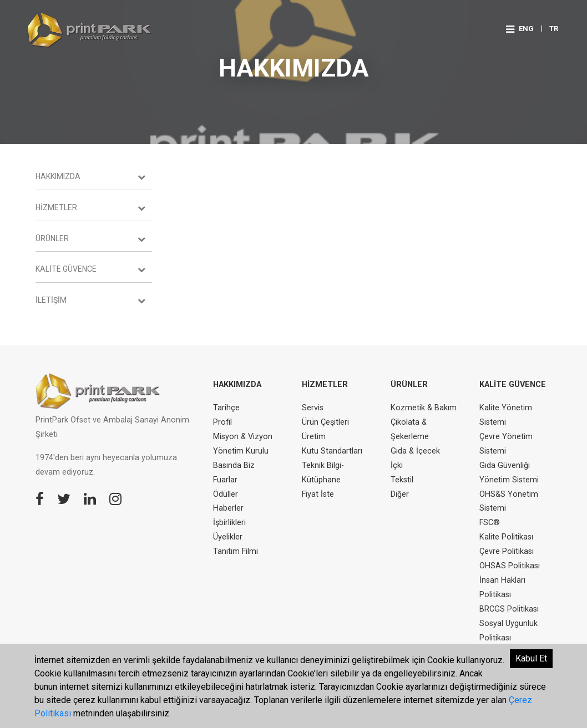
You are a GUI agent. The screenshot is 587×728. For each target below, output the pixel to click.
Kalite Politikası (506, 537)
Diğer (400, 494)
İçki (397, 465)
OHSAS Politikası (510, 566)
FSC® (490, 523)
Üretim (314, 437)
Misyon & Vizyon (243, 437)
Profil (222, 422)
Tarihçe (226, 408)
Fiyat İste (318, 494)
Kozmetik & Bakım (424, 408)
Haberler (228, 508)
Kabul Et (531, 658)
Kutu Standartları (332, 451)
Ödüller (226, 494)
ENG (526, 29)
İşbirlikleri (229, 523)
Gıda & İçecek (415, 451)
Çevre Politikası (507, 551)
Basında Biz (234, 465)
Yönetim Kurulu (241, 451)
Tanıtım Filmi (236, 551)
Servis (313, 408)
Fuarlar (225, 480)
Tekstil (402, 480)
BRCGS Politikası (509, 609)
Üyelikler (228, 537)
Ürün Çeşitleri (325, 422)
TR (554, 29)
